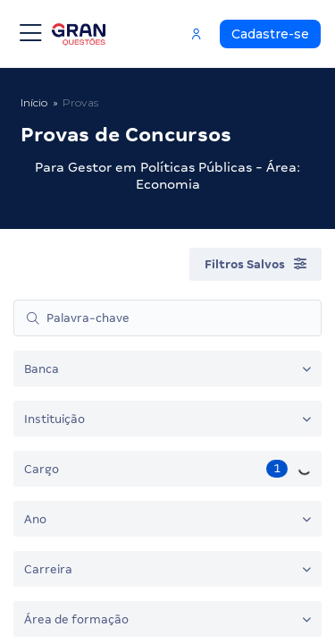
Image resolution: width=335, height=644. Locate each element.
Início (34, 102)
